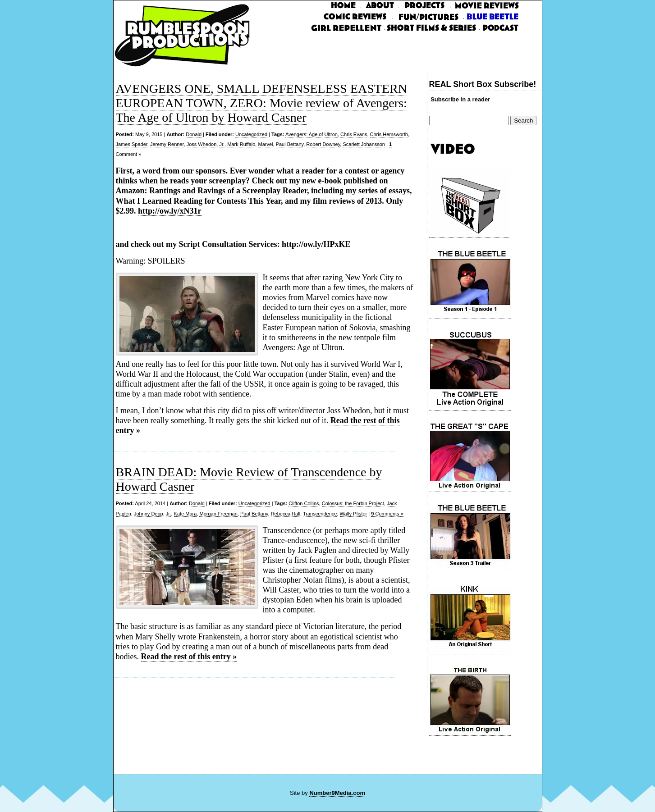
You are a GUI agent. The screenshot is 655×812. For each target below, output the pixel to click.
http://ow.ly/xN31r (170, 211)
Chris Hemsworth (389, 134)
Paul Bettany (290, 144)
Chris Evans (354, 134)
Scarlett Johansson (364, 144)
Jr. (222, 144)
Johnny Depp (149, 514)
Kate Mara (186, 514)
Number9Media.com (337, 793)
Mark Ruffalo (241, 144)
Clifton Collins (304, 503)
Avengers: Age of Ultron (311, 134)
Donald (194, 134)
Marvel (265, 144)
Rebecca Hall (286, 514)
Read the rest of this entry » (189, 657)
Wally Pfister (354, 514)
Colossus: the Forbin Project (353, 503)
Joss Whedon (202, 144)
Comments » (387, 514)
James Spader (132, 144)
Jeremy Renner (167, 144)
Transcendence (320, 514)
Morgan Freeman (218, 514)
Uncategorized (251, 134)
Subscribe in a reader (460, 99)
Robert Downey (323, 144)
